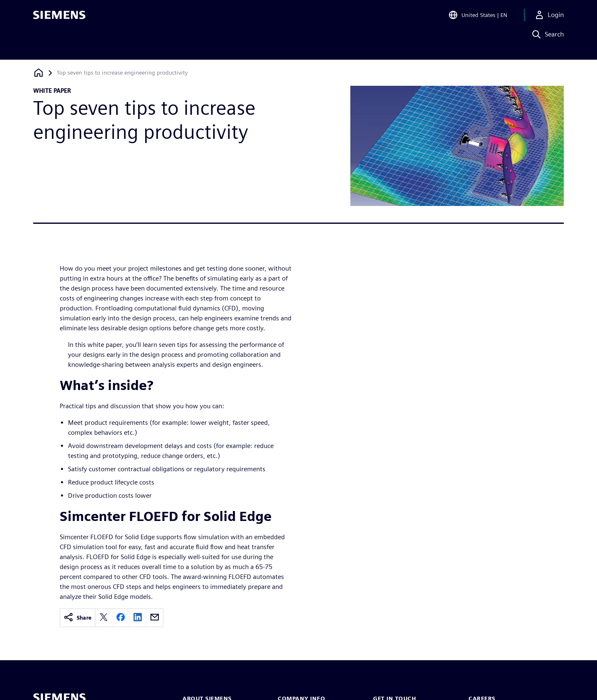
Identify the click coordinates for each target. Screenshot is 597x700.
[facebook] (121, 618)
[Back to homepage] (39, 73)
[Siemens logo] (59, 18)
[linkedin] (138, 618)
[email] (155, 618)
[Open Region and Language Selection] (478, 18)
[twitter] (104, 618)
